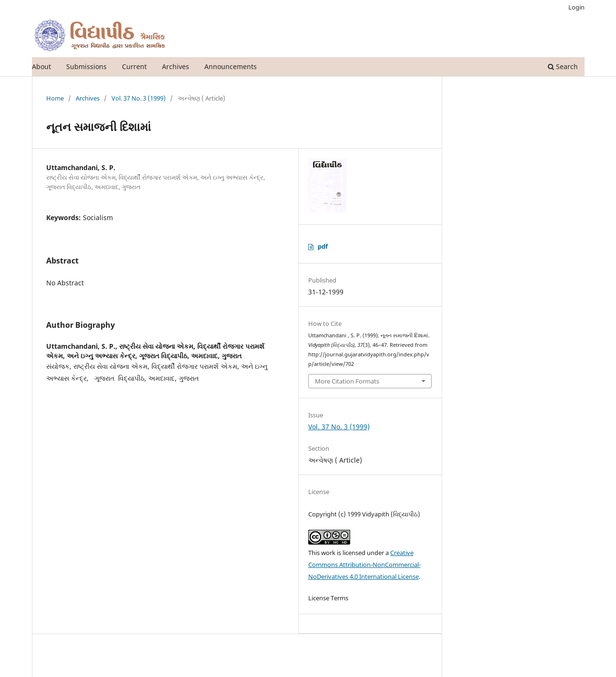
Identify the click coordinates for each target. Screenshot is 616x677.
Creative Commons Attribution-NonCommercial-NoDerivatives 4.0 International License (364, 565)
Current (134, 66)
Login (576, 7)
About (41, 66)
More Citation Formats (347, 381)
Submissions (86, 66)
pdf (323, 246)
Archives (176, 66)
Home (55, 98)
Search (563, 66)
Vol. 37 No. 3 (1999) (139, 98)
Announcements (231, 66)
